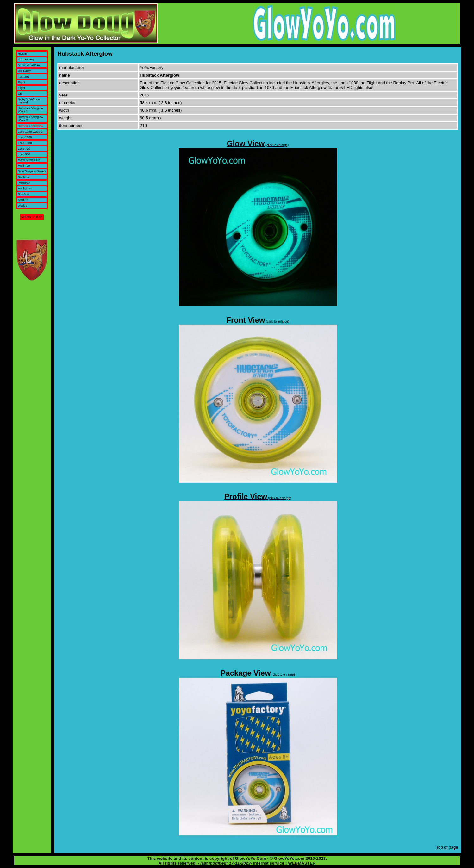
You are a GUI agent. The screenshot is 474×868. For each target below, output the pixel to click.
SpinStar (23, 194)
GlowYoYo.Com (251, 858)
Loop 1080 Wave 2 (30, 132)
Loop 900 (24, 154)
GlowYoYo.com (289, 858)
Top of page (447, 847)
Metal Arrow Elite (29, 160)
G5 (20, 94)
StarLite (23, 200)
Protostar (24, 183)
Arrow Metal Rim (29, 65)
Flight (21, 82)
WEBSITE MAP (32, 217)
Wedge (22, 206)
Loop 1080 (25, 137)
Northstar (24, 177)
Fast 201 (23, 77)
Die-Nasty (24, 71)
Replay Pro (25, 189)
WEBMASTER (302, 863)
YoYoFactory (26, 59)
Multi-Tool (24, 166)
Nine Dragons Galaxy (32, 171)
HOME (22, 54)
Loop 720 (24, 149)
